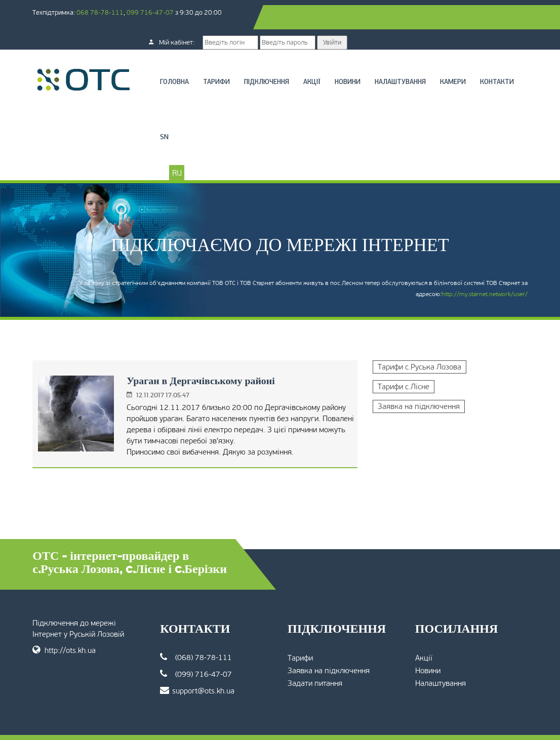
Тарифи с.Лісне (403, 362)
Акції (313, 58)
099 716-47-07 (152, 12)
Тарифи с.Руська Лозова (419, 343)
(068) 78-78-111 (197, 633)
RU (178, 149)
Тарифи (217, 58)
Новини (349, 58)
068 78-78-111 (102, 12)
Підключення (268, 58)
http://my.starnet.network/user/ (483, 270)
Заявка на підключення (418, 382)
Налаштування (401, 58)
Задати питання (315, 659)
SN (213, 113)
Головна (175, 58)
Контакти (178, 113)
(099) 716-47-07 (197, 650)
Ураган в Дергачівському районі (199, 356)
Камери (454, 58)
